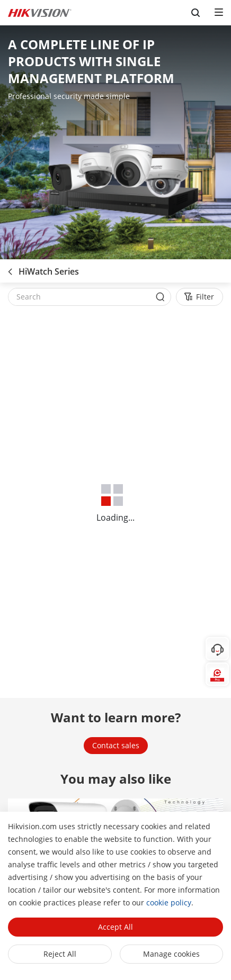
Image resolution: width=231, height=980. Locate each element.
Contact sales (116, 745)
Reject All (60, 954)
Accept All (115, 927)
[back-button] (10, 268)
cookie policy (169, 902)
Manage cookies (171, 954)
